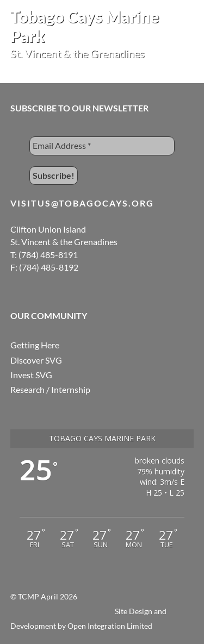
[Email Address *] (102, 146)
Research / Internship (50, 389)
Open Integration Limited (110, 626)
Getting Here (35, 345)
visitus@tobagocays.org (82, 203)
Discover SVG (36, 360)
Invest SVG (31, 375)
